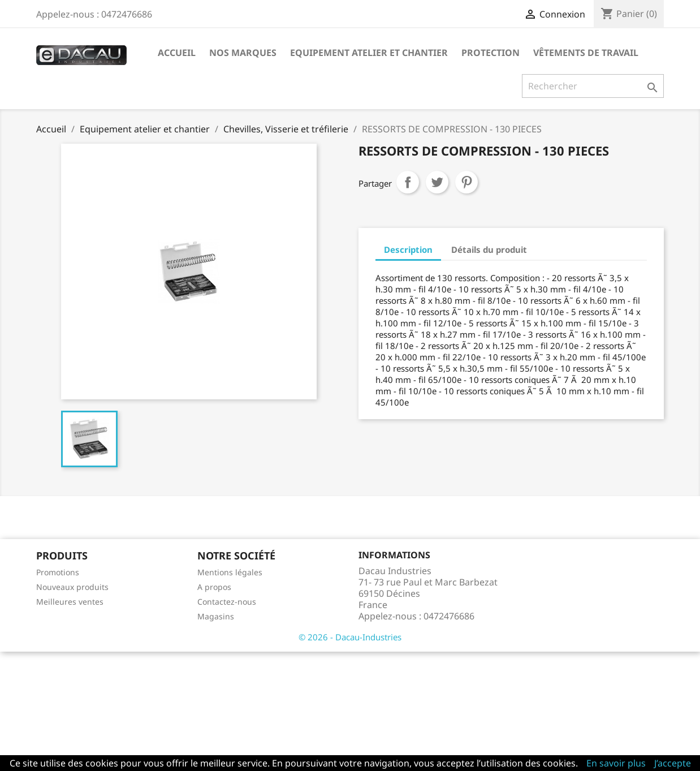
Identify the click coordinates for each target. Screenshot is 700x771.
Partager (408, 182)
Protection (491, 53)
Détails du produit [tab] (489, 249)
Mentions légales (230, 572)
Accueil (177, 53)
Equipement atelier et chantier (369, 53)
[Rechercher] (593, 86)
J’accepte (673, 763)
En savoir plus (616, 763)
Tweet (437, 182)
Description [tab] (408, 249)
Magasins (216, 616)
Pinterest (466, 182)
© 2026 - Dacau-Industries (350, 637)
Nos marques (243, 53)
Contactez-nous (227, 602)
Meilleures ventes (70, 602)
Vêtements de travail (586, 53)
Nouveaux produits (72, 587)
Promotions (58, 572)
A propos (214, 587)
